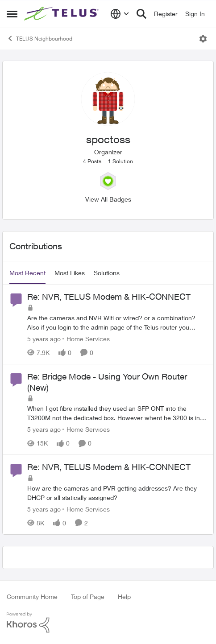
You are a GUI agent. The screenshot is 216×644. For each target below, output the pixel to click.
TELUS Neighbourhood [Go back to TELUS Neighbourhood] (39, 38)
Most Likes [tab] (70, 273)
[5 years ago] (44, 339)
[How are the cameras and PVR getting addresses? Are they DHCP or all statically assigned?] (117, 493)
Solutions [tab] (107, 273)
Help (124, 597)
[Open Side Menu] (12, 14)
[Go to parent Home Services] (86, 339)
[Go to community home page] (62, 14)
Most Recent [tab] (27, 273)
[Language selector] (120, 14)
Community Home (32, 597)
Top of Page (88, 597)
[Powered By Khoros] (108, 623)
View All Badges (108, 199)
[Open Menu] (203, 39)
